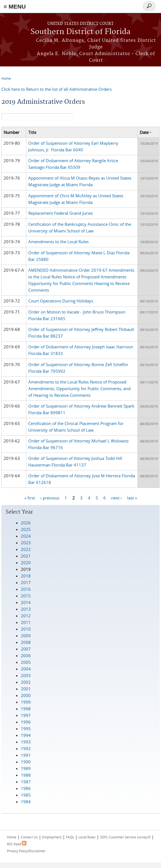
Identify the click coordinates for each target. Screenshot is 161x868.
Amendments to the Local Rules (58, 242)
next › (117, 498)
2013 (26, 609)
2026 (26, 523)
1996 (26, 722)
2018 (26, 576)
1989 (26, 768)
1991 (26, 755)
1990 (26, 762)
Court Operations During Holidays (61, 301)
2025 (26, 529)
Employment (52, 837)
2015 (26, 596)
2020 (26, 563)
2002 (26, 682)
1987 (26, 782)
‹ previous (50, 498)
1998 (26, 709)
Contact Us (29, 837)
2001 (26, 689)
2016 (26, 589)
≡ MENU (15, 7)
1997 (26, 715)
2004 (26, 669)
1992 (26, 748)
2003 (26, 675)
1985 (26, 795)
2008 (26, 642)
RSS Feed (17, 844)
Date (146, 132)
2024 (26, 536)
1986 (26, 788)
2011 (26, 622)
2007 (26, 649)
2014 (26, 602)
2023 (26, 543)
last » (132, 498)
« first (30, 498)
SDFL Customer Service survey (125, 837)
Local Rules (87, 837)
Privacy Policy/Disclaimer (26, 851)
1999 (26, 702)
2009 (26, 636)
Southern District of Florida (80, 32)
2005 (26, 662)
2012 (26, 616)
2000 (26, 695)
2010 (26, 629)
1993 (26, 742)
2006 (26, 655)
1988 (26, 775)
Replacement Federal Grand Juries (61, 213)
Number (11, 132)
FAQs (70, 837)
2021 (26, 556)
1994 (26, 735)
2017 (26, 582)
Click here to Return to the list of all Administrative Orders (57, 89)
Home (6, 78)
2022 (26, 549)
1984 (26, 802)
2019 (26, 569)
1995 (26, 729)
